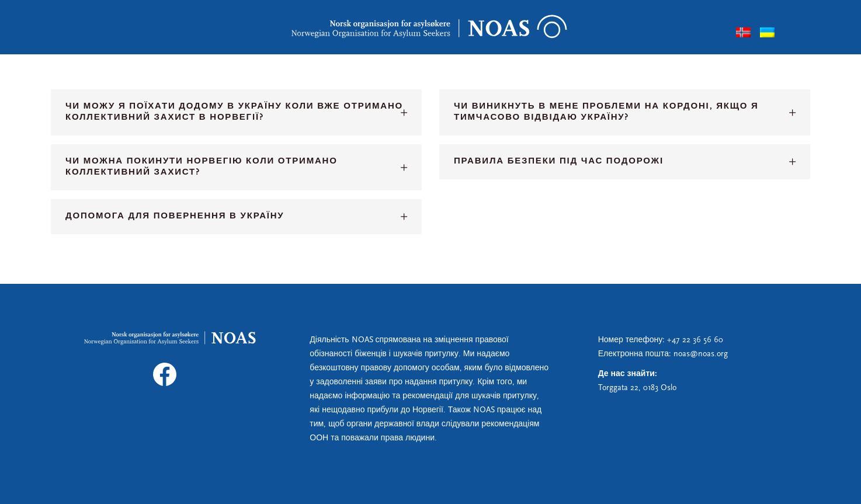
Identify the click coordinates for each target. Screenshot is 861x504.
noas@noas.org (701, 354)
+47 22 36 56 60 (695, 340)
